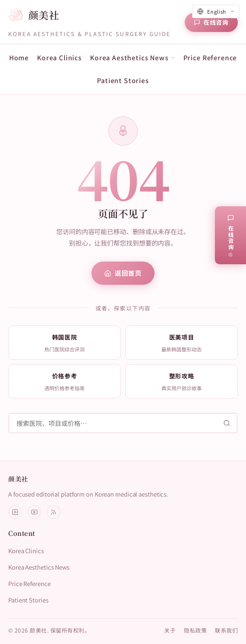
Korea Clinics (59, 58)
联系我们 (226, 630)
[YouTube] (34, 512)
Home (19, 58)
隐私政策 (195, 630)
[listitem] (64, 343)
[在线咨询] (211, 23)
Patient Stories (123, 80)
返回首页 (123, 273)
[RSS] (53, 512)
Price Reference (210, 58)
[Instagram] (15, 512)
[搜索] (123, 423)
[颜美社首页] (34, 15)
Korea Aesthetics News (39, 567)
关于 (170, 630)
